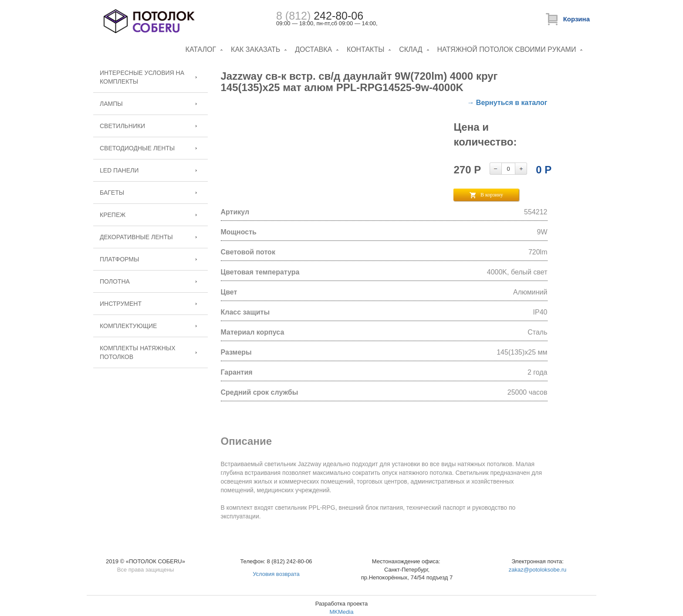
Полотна (115, 281)
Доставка (313, 49)
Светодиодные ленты (137, 148)
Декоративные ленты (136, 237)
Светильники (122, 126)
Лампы (111, 104)
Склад (411, 49)
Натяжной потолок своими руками (507, 49)
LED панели (119, 170)
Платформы (119, 259)
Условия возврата (276, 574)
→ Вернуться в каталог (507, 103)
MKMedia (342, 612)
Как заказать (255, 49)
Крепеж (113, 215)
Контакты (365, 49)
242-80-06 (320, 16)
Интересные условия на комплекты (142, 77)
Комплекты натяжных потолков (138, 352)
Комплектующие (128, 326)
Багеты (112, 193)
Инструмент (121, 304)
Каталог (201, 49)
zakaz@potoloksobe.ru (538, 570)
